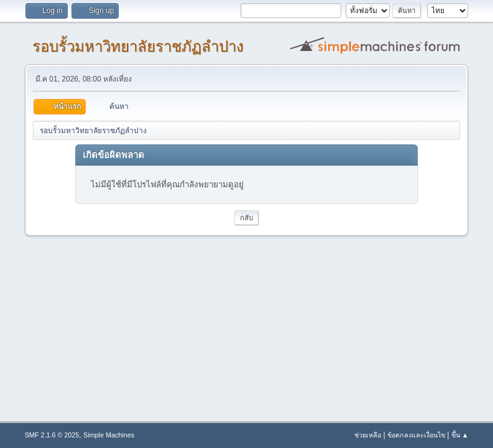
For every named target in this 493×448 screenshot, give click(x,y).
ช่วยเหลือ (368, 435)
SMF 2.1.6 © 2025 (52, 435)
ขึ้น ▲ (460, 435)
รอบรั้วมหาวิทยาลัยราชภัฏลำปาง (138, 46)
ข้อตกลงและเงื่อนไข (416, 435)
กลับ (246, 218)
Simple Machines (109, 435)
